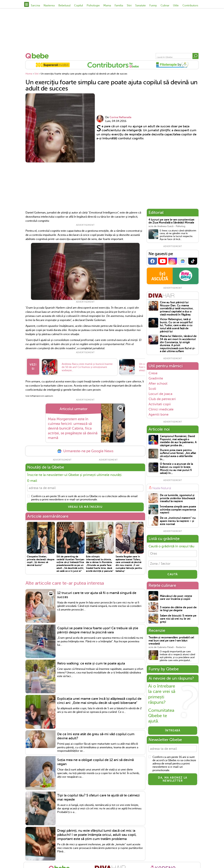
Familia (119, 6)
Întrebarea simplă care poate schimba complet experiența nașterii (178, 510)
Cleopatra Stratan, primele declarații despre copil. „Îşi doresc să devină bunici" (41, 559)
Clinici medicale (161, 409)
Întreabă (173, 732)
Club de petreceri (162, 399)
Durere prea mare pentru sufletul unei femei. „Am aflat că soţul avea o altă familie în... (178, 455)
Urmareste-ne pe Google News (85, 449)
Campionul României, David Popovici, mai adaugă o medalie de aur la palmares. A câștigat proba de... (178, 441)
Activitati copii (160, 404)
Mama (107, 6)
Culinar (165, 6)
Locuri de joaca (160, 394)
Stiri (129, 6)
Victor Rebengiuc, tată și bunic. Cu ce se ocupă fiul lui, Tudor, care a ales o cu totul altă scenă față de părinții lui (176, 325)
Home (29, 74)
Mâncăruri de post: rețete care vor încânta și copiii (176, 599)
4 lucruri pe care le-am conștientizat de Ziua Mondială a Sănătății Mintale (171, 221)
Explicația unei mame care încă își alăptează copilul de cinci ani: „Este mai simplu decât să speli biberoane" (99, 699)
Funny (153, 6)
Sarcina (35, 6)
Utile (176, 6)
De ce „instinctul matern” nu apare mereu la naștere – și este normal (178, 521)
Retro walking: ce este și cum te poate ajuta (91, 662)
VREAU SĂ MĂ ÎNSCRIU (85, 506)
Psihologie (93, 6)
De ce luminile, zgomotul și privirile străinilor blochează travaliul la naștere (177, 498)
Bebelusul (64, 6)
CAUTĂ (173, 576)
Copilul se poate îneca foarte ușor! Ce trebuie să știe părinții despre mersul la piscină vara (98, 629)
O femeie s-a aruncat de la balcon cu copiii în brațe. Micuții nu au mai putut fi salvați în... (176, 469)
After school (158, 383)
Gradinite (156, 378)
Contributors (190, 6)
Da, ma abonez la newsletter (173, 781)
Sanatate (141, 6)
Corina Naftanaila (120, 117)
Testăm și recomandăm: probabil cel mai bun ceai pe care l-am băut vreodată (171, 642)
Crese (153, 373)
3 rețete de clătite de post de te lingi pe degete (178, 610)
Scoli (152, 389)
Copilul (78, 6)
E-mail (32, 479)
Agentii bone (159, 414)
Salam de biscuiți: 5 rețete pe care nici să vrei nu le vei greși (178, 620)
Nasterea (49, 6)
